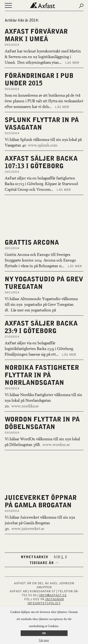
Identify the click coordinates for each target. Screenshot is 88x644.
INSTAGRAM (55, 599)
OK (44, 633)
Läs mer (72, 63)
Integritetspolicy (44, 603)
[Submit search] (81, 6)
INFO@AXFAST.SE (53, 595)
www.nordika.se (25, 406)
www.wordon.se (56, 445)
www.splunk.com (43, 146)
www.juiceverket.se (28, 529)
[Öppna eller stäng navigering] (8, 6)
